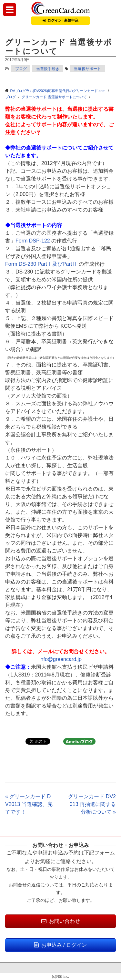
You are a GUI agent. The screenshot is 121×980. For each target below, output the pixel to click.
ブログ (21, 69)
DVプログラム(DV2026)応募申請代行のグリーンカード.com (58, 91)
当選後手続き (48, 69)
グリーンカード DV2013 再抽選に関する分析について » (92, 804)
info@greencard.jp (60, 659)
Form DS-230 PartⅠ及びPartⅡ (41, 264)
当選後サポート (87, 69)
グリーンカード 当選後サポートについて (54, 97)
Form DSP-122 (33, 241)
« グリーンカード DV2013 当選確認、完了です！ (29, 804)
